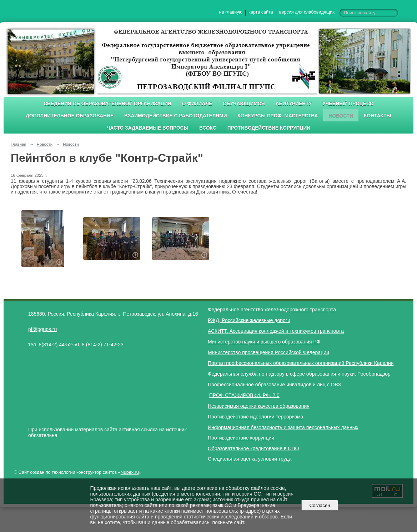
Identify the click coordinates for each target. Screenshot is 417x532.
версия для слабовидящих (307, 12)
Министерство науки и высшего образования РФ (264, 342)
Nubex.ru (130, 472)
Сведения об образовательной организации (107, 104)
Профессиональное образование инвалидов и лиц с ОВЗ (274, 385)
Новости (341, 116)
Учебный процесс (348, 104)
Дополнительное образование (70, 116)
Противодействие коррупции (269, 128)
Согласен (320, 505)
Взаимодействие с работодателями (175, 116)
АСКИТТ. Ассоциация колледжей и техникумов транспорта (276, 331)
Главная (19, 144)
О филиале (197, 104)
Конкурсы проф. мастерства (278, 116)
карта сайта (261, 12)
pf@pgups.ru (42, 329)
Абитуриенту (294, 104)
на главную (231, 12)
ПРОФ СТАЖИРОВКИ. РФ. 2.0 (244, 395)
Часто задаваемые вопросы (148, 128)
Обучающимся (244, 104)
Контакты (378, 116)
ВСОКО (208, 128)
